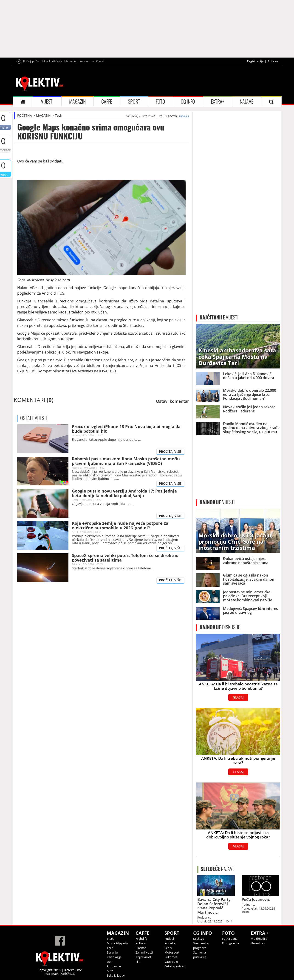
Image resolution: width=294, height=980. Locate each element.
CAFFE (107, 101)
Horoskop (258, 943)
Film (138, 962)
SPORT (134, 101)
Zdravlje (112, 952)
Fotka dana (230, 939)
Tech (59, 115)
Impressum (87, 61)
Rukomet (171, 957)
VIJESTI (47, 101)
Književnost (143, 957)
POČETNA (25, 115)
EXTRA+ (218, 101)
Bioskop (141, 948)
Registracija (255, 61)
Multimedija (259, 939)
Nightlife (141, 939)
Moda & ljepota (117, 943)
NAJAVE (247, 101)
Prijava (273, 61)
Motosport (172, 952)
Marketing (71, 61)
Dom (110, 962)
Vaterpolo (171, 962)
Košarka (170, 943)
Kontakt (101, 61)
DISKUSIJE (220, 627)
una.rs (184, 116)
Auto (110, 971)
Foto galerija (230, 943)
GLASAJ (238, 697)
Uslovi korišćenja (51, 61)
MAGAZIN (77, 101)
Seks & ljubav (116, 975)
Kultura (141, 943)
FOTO (160, 101)
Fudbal (169, 939)
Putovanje (114, 966)
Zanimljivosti (144, 952)
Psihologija (114, 957)
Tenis (168, 948)
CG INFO (188, 101)
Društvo (199, 939)
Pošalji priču (31, 61)
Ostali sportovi (174, 966)
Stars (110, 939)
